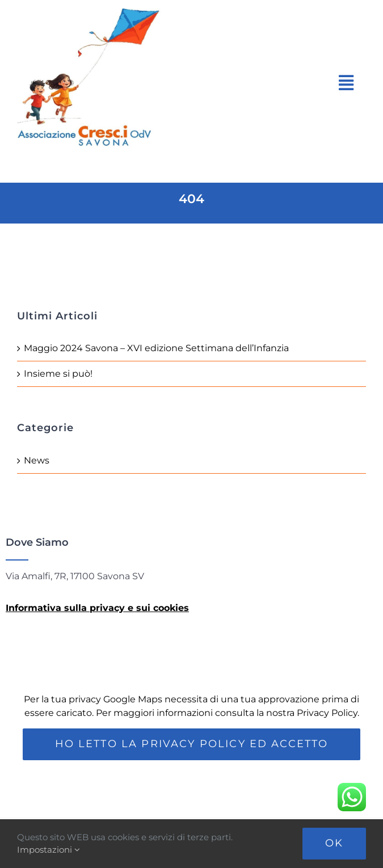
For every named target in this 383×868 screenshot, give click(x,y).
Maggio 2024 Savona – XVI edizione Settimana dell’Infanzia (156, 348)
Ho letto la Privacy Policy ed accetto (192, 744)
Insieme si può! (58, 374)
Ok (334, 843)
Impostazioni (49, 850)
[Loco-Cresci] (101, 13)
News (37, 460)
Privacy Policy (327, 713)
